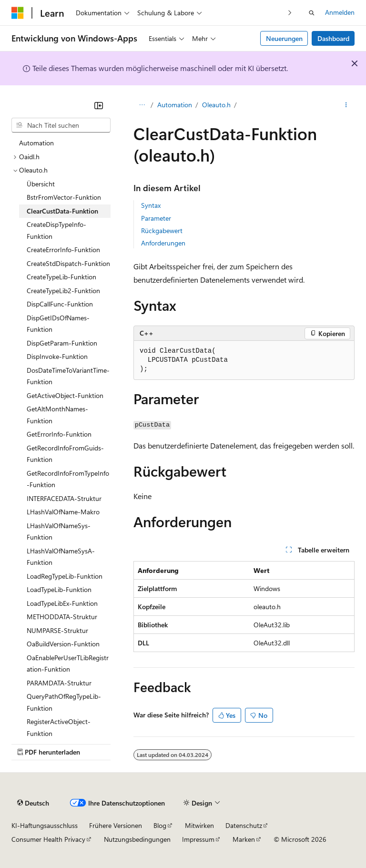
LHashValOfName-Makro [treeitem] (63, 512)
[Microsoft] (18, 13)
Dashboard (333, 38)
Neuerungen (284, 38)
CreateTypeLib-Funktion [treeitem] (61, 277)
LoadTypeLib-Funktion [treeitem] (59, 589)
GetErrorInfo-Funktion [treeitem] (59, 434)
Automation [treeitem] (36, 143)
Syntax (151, 205)
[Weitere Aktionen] (346, 105)
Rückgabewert (162, 230)
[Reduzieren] (99, 105)
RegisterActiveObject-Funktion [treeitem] (59, 727)
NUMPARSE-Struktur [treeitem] (57, 630)
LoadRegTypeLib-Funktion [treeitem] (65, 576)
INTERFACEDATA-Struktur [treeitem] (64, 498)
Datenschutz (244, 825)
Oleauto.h (216, 105)
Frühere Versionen (116, 825)
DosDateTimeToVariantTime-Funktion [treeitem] (68, 376)
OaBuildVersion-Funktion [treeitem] (63, 644)
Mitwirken (199, 825)
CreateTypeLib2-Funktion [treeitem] (63, 291)
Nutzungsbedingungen (137, 839)
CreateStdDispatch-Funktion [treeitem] (68, 263)
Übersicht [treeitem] (41, 184)
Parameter (156, 218)
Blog (160, 825)
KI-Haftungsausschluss (45, 825)
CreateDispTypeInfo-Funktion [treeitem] (56, 230)
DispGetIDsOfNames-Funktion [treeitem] (58, 324)
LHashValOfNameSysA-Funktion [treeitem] (61, 557)
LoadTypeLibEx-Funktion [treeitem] (62, 603)
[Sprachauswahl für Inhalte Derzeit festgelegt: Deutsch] (33, 803)
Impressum (198, 839)
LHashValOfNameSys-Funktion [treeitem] (59, 531)
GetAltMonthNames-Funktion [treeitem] (57, 415)
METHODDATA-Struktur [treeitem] (62, 617)
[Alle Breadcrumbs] (142, 105)
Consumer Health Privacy (48, 839)
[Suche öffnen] (312, 13)
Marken (244, 839)
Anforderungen (163, 243)
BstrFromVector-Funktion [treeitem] (64, 197)
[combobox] (61, 125)
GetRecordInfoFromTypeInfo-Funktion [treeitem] (68, 479)
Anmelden (340, 12)
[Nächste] (290, 13)
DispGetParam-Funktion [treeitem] (62, 343)
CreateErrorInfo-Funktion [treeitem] (63, 250)
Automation (175, 105)
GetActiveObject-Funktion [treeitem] (65, 395)
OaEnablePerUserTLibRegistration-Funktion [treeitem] (68, 664)
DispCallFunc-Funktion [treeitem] (60, 304)
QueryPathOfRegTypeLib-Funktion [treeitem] (64, 702)
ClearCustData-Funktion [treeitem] (62, 211)
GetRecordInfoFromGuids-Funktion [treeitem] (65, 454)
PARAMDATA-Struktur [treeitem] (59, 683)
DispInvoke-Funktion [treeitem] (57, 356)
